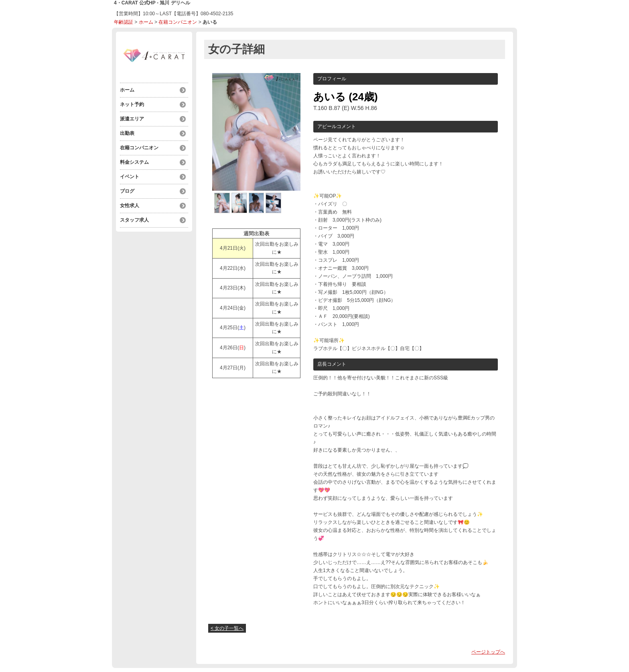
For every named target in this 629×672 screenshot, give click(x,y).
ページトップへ (488, 652)
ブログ (127, 191)
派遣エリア (132, 119)
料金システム (134, 162)
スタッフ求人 (134, 220)
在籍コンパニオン (178, 22)
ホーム (146, 22)
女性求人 (130, 206)
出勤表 (127, 133)
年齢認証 (124, 22)
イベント (130, 177)
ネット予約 (132, 104)
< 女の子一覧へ (227, 628)
